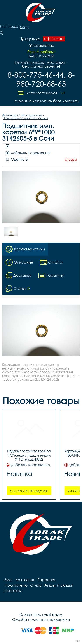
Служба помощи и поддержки (41, 619)
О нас (36, 585)
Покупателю (16, 585)
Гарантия (23, 101)
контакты (71, 101)
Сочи (24, 27)
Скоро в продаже (29, 491)
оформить (54, 39)
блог (57, 101)
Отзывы (71, 159)
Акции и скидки (59, 585)
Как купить (42, 101)
